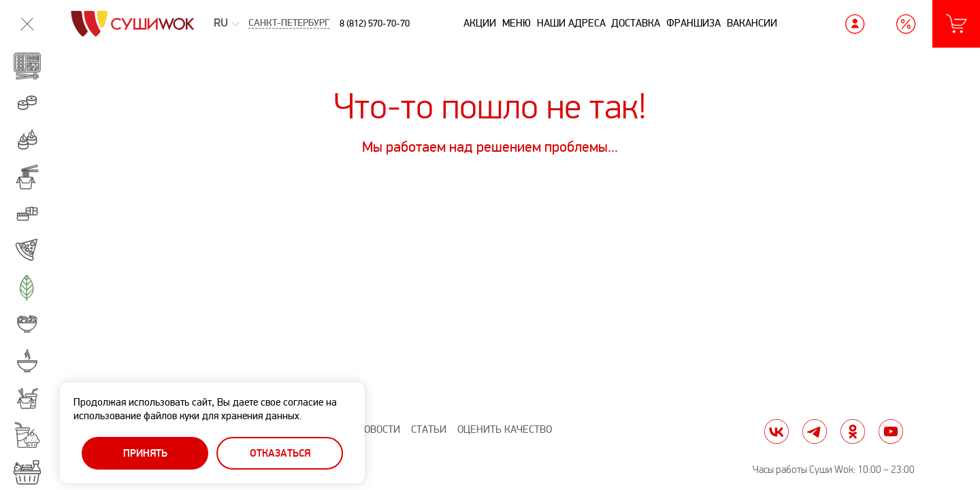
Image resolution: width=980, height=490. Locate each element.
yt (891, 431)
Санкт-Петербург (289, 24)
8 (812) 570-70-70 (375, 23)
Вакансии (752, 23)
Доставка (636, 23)
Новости (379, 430)
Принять (145, 454)
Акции (480, 23)
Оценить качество (505, 430)
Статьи (429, 430)
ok (853, 431)
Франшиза (693, 23)
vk (777, 431)
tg (815, 431)
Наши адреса (571, 23)
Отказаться (280, 454)
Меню (517, 23)
